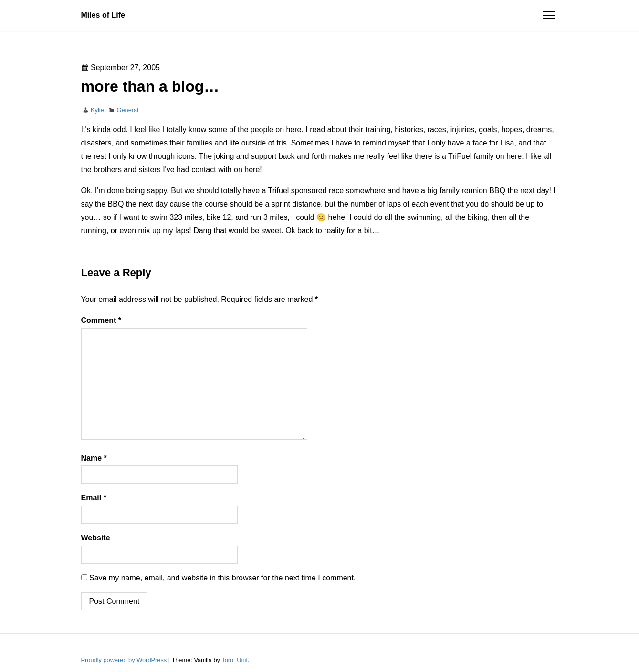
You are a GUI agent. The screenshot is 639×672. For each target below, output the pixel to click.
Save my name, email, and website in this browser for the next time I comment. (222, 578)
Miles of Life (103, 15)
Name (94, 458)
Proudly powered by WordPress (125, 660)
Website (96, 538)
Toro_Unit (235, 660)
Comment (101, 320)
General (128, 110)
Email (94, 498)
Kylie (97, 110)
